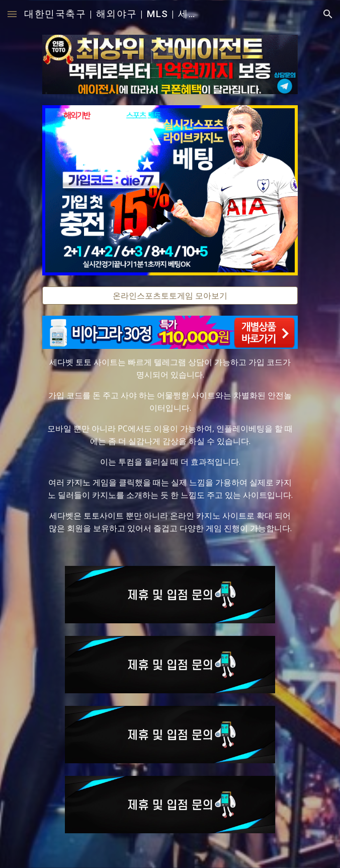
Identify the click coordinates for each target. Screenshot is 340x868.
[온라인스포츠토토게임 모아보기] (170, 296)
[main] (170, 445)
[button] (12, 14)
